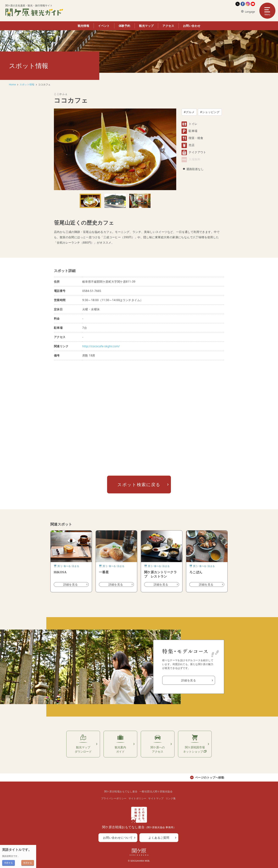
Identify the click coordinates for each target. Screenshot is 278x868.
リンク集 (171, 798)
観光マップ (146, 26)
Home (12, 84)
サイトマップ (156, 798)
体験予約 (124, 26)
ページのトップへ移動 (210, 777)
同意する (9, 863)
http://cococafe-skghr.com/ (101, 346)
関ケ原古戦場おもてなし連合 (121, 791)
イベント (104, 26)
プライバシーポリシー (114, 798)
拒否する (28, 863)
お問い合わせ (192, 26)
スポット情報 (27, 84)
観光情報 (84, 26)
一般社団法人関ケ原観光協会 (156, 791)
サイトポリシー (137, 798)
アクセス (168, 26)
